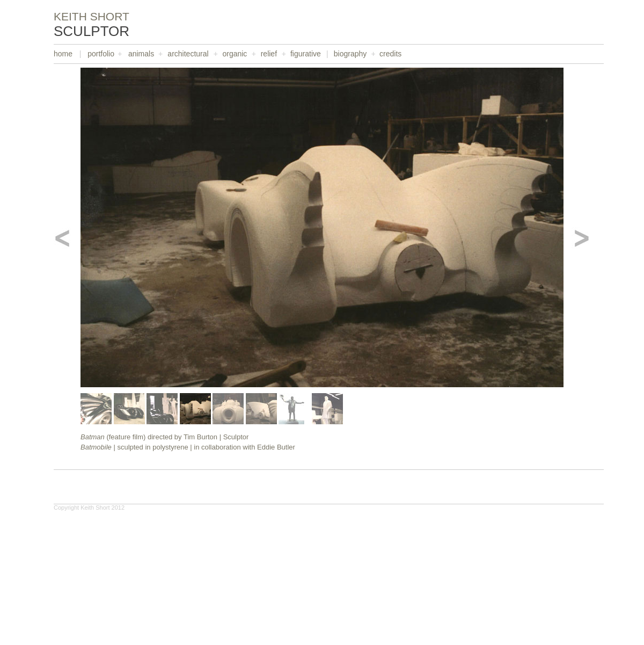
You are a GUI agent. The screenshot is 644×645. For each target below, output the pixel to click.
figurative (306, 54)
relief (269, 54)
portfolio (101, 54)
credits (390, 54)
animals (141, 54)
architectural (188, 54)
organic (235, 54)
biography (350, 54)
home (63, 54)
